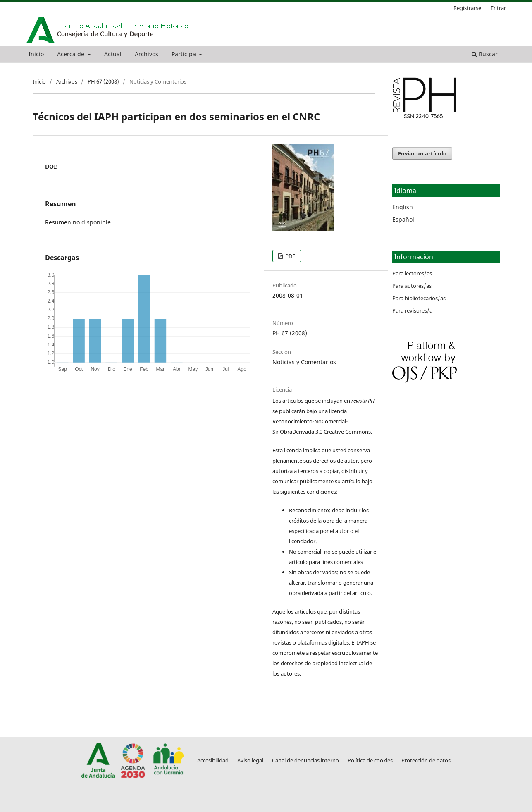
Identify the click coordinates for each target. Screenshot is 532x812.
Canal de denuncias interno (305, 761)
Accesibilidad (213, 761)
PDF (290, 256)
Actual (113, 54)
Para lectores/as (412, 273)
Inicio (36, 54)
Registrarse (467, 8)
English (403, 207)
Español (403, 219)
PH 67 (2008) (103, 81)
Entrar (498, 8)
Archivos (147, 54)
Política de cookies (370, 761)
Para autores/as (412, 286)
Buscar (485, 54)
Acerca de (72, 54)
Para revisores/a (412, 310)
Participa (185, 54)
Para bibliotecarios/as (419, 298)
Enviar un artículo (422, 153)
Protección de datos (426, 761)
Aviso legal (250, 761)
